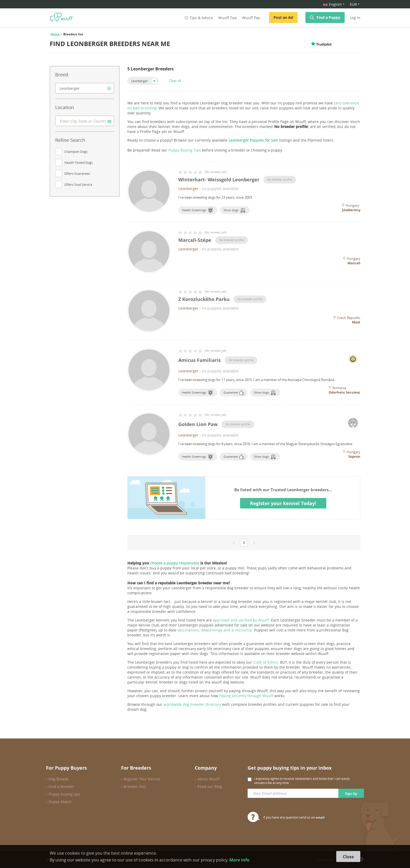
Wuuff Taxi (228, 18)
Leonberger (139, 81)
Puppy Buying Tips (185, 150)
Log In (355, 18)
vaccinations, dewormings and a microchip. (215, 630)
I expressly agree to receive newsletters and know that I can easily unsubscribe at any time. (302, 781)
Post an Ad (283, 17)
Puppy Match (60, 802)
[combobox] (85, 88)
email (320, 817)
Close (348, 857)
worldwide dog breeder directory (192, 704)
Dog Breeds (59, 779)
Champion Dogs (76, 152)
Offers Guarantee (77, 173)
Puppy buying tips (64, 794)
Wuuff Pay (251, 18)
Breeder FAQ (135, 786)
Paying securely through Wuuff (246, 696)
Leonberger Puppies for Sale (253, 140)
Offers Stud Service (78, 184)
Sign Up (351, 794)
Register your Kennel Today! (283, 503)
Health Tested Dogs (79, 163)
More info (239, 860)
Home (55, 34)
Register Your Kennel (142, 779)
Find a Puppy (328, 17)
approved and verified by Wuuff (241, 620)
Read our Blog (210, 786)
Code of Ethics (266, 662)
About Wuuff (209, 779)
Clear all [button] (175, 81)
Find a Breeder (62, 786)
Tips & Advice (198, 18)
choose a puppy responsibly (175, 563)
